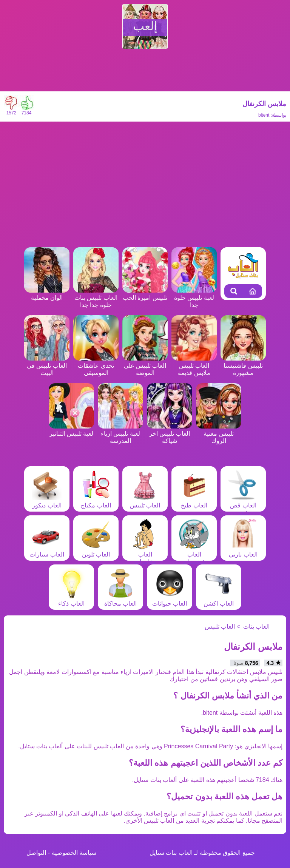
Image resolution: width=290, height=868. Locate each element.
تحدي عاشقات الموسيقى (96, 366)
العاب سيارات (47, 551)
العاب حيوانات (170, 600)
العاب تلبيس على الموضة (145, 366)
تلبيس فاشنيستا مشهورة (243, 366)
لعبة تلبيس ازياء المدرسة (120, 434)
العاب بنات (256, 627)
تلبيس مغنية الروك (219, 434)
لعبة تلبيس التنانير (71, 430)
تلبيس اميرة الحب (145, 294)
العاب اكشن (219, 600)
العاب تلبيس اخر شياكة (170, 434)
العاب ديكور (47, 502)
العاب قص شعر (243, 505)
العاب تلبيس (145, 502)
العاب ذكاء (71, 600)
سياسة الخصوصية (74, 853)
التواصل (36, 853)
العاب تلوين (96, 551)
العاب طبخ (194, 502)
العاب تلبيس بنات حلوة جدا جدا (96, 298)
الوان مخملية (47, 294)
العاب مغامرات (145, 554)
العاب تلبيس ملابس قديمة (194, 366)
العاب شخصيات (194, 554)
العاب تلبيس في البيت (47, 366)
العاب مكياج (96, 502)
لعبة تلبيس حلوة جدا (194, 298)
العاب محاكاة (120, 600)
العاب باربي (243, 551)
